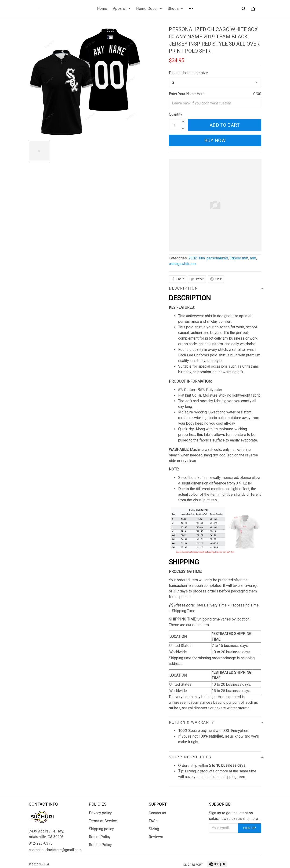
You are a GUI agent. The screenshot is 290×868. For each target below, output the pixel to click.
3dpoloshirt (239, 258)
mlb (253, 258)
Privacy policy (100, 813)
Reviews (156, 837)
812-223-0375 (41, 843)
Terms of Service (103, 821)
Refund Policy (100, 845)
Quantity (176, 114)
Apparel (122, 9)
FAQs (153, 821)
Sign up (250, 828)
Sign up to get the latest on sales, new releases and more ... (235, 816)
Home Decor (149, 9)
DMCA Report (193, 865)
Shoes (175, 9)
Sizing (154, 829)
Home (102, 9)
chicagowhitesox (183, 264)
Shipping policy (101, 829)
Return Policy (100, 837)
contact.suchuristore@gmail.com (55, 850)
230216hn (197, 258)
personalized (217, 258)
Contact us (157, 813)
